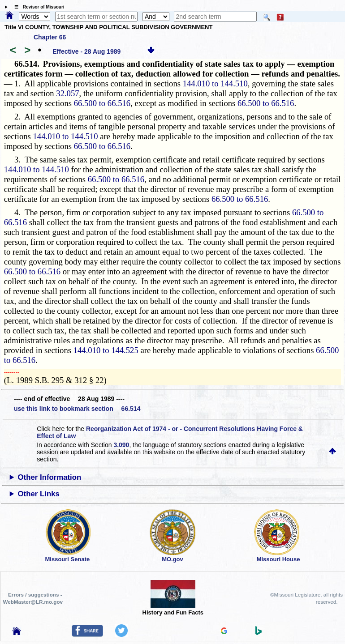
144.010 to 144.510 (215, 83)
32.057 (67, 93)
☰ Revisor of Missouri (37, 7)
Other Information (50, 477)
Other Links (39, 494)
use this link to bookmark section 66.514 (77, 409)
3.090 (121, 445)
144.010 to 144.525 (106, 350)
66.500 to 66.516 (102, 103)
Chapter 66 (50, 37)
